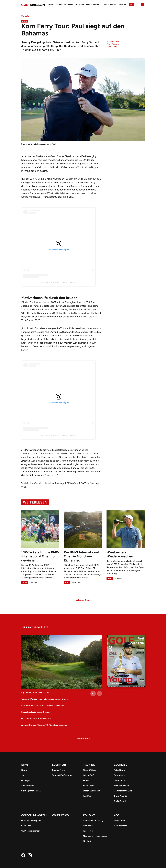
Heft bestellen (83, 738)
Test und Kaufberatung (63, 775)
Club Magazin (110, 4)
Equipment (61, 4)
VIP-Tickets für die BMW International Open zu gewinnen (40, 556)
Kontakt (89, 815)
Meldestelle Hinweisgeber (95, 836)
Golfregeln (26, 780)
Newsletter (88, 826)
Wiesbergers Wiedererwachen (120, 554)
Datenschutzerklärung (93, 820)
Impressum (88, 831)
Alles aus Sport (83, 600)
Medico (122, 4)
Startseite (25, 16)
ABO (117, 815)
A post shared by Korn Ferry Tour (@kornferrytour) (58, 282)
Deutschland (120, 775)
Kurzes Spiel (89, 786)
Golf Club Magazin (34, 815)
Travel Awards (93, 4)
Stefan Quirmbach (91, 791)
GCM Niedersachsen (31, 831)
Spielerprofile (28, 786)
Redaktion (116, 44)
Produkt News (59, 770)
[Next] (99, 694)
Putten (86, 780)
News (24, 770)
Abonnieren (119, 820)
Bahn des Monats (122, 786)
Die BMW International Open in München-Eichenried (81, 556)
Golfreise (120, 765)
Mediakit (87, 841)
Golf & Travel (120, 801)
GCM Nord (26, 826)
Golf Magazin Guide (123, 791)
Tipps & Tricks (89, 770)
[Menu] (143, 5)
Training (79, 4)
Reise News (119, 770)
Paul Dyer (87, 796)
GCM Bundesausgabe (31, 820)
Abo (132, 4)
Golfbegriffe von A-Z (31, 791)
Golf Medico (60, 815)
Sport (25, 21)
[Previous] (93, 694)
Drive (51, 4)
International (120, 780)
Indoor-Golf (88, 775)
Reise (71, 4)
